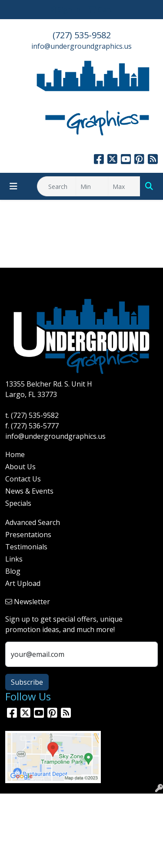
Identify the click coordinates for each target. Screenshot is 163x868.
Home (15, 454)
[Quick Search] (57, 186)
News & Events (29, 491)
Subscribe (27, 682)
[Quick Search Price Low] (92, 186)
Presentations (28, 535)
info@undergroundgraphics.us (81, 46)
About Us (20, 467)
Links (14, 559)
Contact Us (23, 479)
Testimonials (26, 547)
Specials (18, 503)
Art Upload (23, 583)
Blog (13, 571)
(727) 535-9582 (82, 35)
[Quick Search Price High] (124, 186)
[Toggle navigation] (13, 186)
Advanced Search (33, 522)
